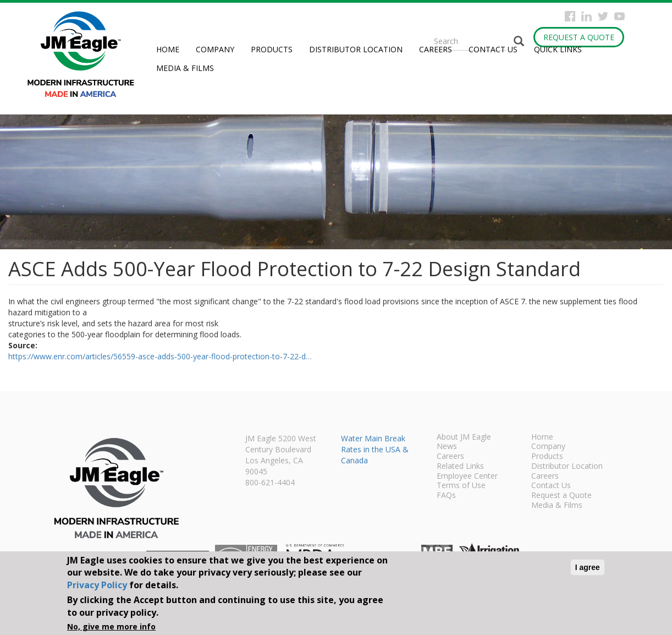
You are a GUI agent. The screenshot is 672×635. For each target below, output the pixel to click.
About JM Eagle (464, 437)
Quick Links (558, 49)
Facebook (570, 16)
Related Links (460, 467)
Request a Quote (579, 37)
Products (272, 49)
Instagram (586, 16)
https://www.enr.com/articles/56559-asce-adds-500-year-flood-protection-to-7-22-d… (160, 356)
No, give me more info (111, 626)
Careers (436, 49)
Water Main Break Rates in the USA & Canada (375, 449)
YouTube (619, 16)
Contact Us (493, 49)
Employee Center (467, 477)
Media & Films (185, 68)
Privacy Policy (97, 585)
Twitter (603, 16)
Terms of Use (461, 486)
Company (215, 49)
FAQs (446, 496)
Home (168, 49)
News (447, 447)
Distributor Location (356, 49)
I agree (588, 567)
